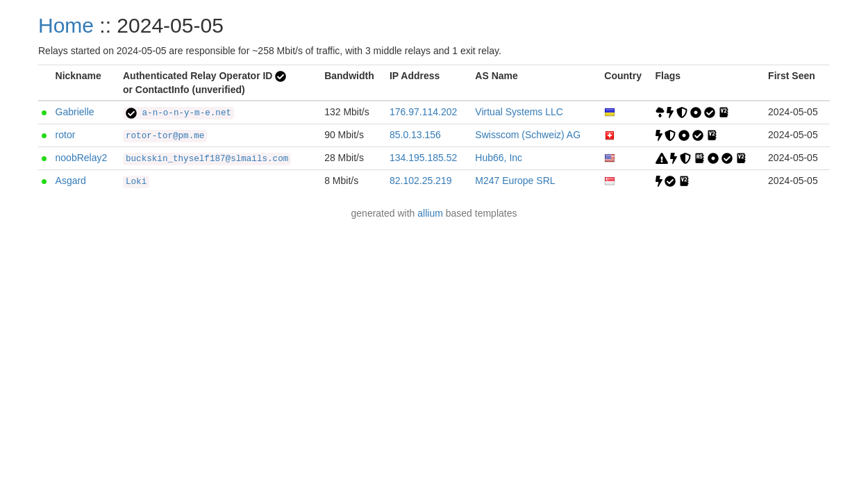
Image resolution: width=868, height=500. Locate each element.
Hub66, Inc (499, 158)
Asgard (71, 181)
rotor (66, 135)
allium (430, 213)
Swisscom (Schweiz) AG (528, 135)
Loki (136, 182)
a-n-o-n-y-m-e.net (178, 113)
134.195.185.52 (423, 158)
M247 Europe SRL (515, 181)
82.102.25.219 (421, 181)
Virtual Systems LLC (519, 112)
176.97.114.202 (423, 112)
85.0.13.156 (415, 135)
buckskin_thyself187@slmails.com (207, 159)
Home (66, 25)
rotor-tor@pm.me (165, 136)
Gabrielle (75, 112)
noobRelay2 (82, 158)
